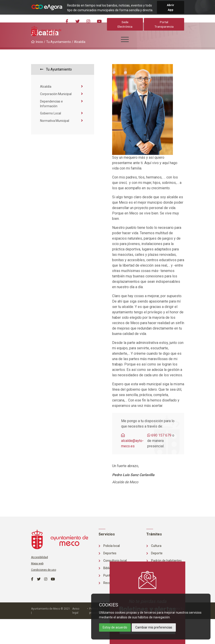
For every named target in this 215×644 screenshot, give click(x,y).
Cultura (154, 546)
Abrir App (171, 7)
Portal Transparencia (164, 24)
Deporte (154, 553)
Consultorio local (113, 561)
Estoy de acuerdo (115, 627)
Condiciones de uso (44, 570)
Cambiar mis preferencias (154, 627)
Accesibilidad (40, 557)
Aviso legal (76, 611)
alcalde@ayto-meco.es (132, 441)
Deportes (107, 553)
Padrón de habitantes (164, 561)
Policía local (109, 546)
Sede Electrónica (126, 24)
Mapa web (37, 564)
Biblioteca (108, 568)
